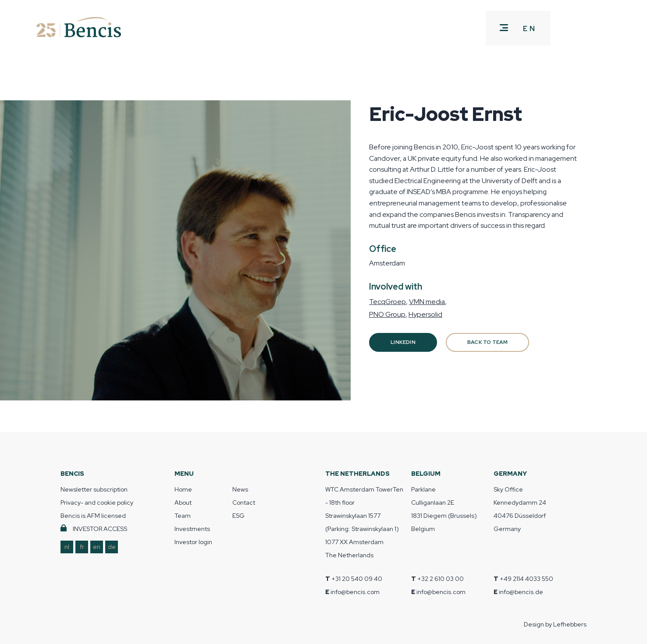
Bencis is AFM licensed (93, 516)
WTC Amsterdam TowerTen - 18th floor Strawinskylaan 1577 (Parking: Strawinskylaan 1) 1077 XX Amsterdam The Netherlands (364, 522)
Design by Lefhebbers (555, 624)
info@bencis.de (521, 592)
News (240, 489)
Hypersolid (425, 314)
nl (67, 547)
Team (183, 516)
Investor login (193, 542)
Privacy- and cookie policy (97, 502)
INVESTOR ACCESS (100, 529)
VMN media (427, 302)
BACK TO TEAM (487, 342)
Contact (244, 502)
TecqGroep (387, 302)
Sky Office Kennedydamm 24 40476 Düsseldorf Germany (520, 509)
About (183, 502)
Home (183, 489)
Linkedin (403, 342)
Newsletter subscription (94, 489)
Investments (192, 529)
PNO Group (387, 314)
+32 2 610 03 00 (441, 579)
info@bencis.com (355, 592)
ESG (238, 516)
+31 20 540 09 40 (357, 579)
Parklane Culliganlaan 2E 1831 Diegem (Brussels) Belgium (444, 509)
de (112, 547)
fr (82, 547)
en (97, 547)
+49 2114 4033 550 (526, 579)
